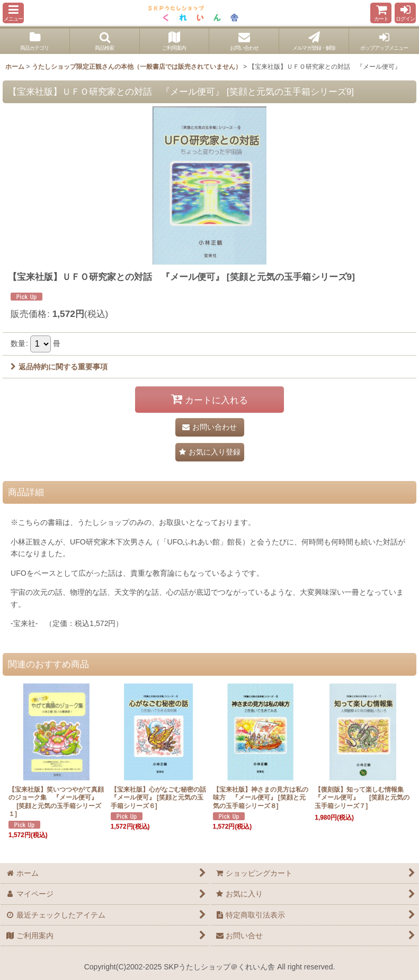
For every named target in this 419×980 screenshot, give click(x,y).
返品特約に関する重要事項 (59, 367)
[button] (13, 13)
